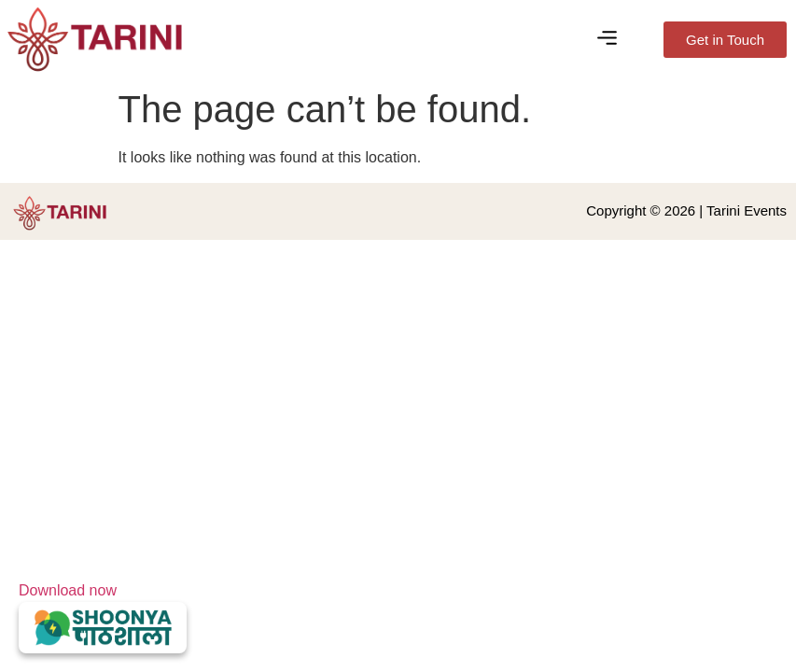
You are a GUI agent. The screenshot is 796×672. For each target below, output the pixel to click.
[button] (607, 39)
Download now (103, 618)
